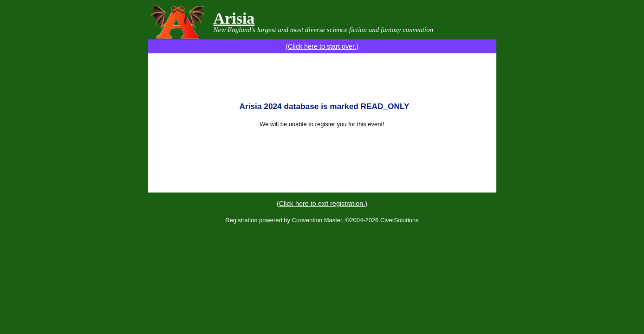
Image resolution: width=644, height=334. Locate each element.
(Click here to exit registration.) (322, 204)
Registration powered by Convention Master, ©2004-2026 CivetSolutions (322, 220)
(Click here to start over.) (322, 46)
